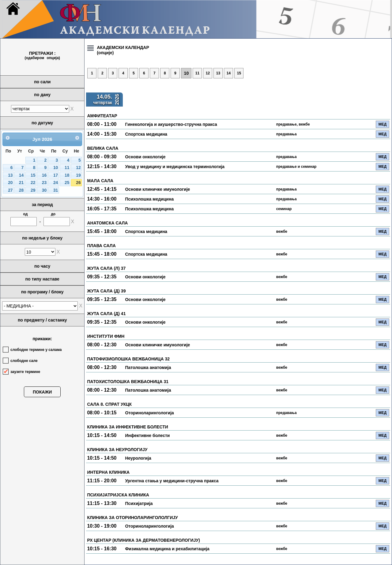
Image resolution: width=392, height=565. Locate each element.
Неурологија (138, 458)
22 (33, 183)
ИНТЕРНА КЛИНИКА (108, 472)
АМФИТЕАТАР (102, 116)
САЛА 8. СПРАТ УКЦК (109, 404)
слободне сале (24, 361)
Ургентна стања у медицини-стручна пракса (172, 481)
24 (56, 183)
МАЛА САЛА (100, 181)
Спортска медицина (146, 134)
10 (56, 168)
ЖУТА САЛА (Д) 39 (106, 291)
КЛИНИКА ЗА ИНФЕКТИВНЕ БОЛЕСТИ (127, 427)
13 (10, 175)
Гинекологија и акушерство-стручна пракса (171, 124)
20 (10, 183)
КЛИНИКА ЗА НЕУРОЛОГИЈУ (117, 450)
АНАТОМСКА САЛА (107, 223)
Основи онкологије (145, 157)
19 (78, 175)
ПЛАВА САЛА (101, 246)
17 (56, 175)
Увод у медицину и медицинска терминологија (175, 167)
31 (56, 190)
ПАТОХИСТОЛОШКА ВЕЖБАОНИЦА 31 (128, 382)
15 (33, 175)
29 (33, 190)
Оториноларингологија (149, 413)
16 (44, 175)
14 (21, 175)
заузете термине (25, 372)
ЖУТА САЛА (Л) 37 (106, 268)
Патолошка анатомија (148, 367)
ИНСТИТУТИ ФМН (106, 336)
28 (21, 190)
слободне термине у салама (36, 350)
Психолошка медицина (149, 199)
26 (78, 183)
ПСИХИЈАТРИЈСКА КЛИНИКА (118, 495)
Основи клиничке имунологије (157, 189)
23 (44, 183)
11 (67, 168)
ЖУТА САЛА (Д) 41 (106, 314)
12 (78, 168)
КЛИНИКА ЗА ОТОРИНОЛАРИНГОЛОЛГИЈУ (132, 518)
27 (10, 190)
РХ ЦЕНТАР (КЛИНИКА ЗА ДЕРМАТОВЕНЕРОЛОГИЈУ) (143, 540)
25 (67, 183)
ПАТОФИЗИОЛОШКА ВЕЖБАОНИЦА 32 (128, 359)
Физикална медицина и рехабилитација (167, 549)
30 (44, 190)
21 (21, 183)
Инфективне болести (147, 435)
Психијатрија (139, 503)
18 (67, 175)
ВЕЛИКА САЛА (103, 148)
